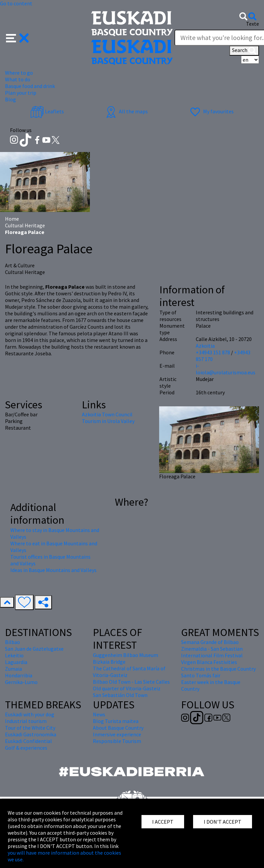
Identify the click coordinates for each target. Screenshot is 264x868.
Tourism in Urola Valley (108, 421)
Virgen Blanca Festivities (209, 662)
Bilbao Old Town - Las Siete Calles (131, 682)
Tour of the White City (30, 728)
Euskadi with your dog (30, 714)
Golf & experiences (26, 748)
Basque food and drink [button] (30, 86)
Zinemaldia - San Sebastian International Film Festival (212, 652)
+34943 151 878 (213, 352)
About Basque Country (118, 728)
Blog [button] (10, 99)
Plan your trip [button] (21, 93)
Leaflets (47, 111)
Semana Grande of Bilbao (210, 642)
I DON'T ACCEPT (223, 822)
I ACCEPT (163, 822)
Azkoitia (205, 346)
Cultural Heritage (25, 225)
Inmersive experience (117, 734)
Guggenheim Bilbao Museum (126, 655)
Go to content (16, 3)
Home (12, 219)
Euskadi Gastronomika (31, 734)
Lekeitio (14, 655)
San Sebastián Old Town (120, 695)
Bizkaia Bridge (109, 662)
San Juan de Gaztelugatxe (34, 649)
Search (244, 51)
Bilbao (12, 642)
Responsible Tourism (117, 741)
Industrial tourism (26, 721)
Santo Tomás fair (201, 675)
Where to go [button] (19, 73)
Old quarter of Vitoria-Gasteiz (127, 688)
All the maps (126, 111)
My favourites (211, 111)
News (99, 714)
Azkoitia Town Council (107, 414)
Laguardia (16, 662)
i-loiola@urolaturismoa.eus (226, 369)
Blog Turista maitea (116, 721)
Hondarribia (19, 675)
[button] (17, 37)
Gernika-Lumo (21, 682)
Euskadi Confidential (28, 741)
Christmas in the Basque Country (218, 669)
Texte (253, 24)
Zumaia (13, 669)
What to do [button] (18, 79)
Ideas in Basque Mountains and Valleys (53, 570)
